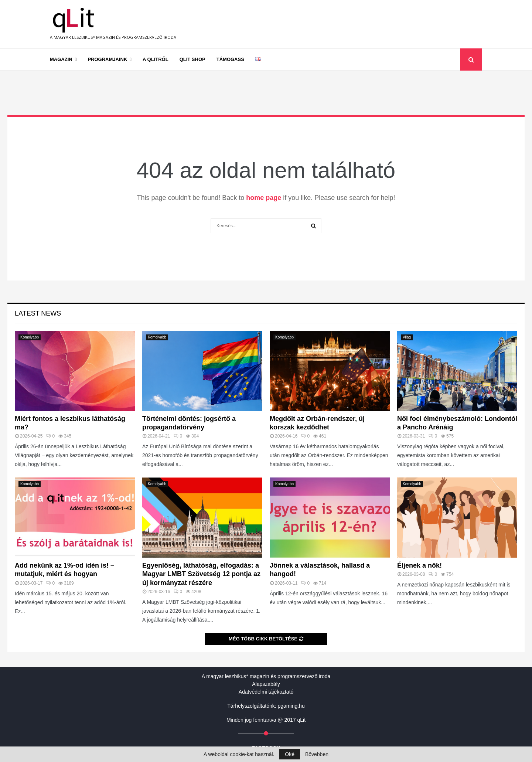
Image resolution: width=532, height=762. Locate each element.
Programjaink (107, 59)
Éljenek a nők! (420, 565)
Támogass (230, 59)
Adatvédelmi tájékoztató (266, 692)
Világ (407, 337)
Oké (290, 754)
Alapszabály (266, 684)
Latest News (38, 313)
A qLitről (156, 59)
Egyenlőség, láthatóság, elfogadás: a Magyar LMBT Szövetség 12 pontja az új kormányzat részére (201, 574)
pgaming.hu (291, 706)
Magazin (61, 59)
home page (264, 198)
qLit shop (192, 59)
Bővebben (317, 754)
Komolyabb (30, 337)
